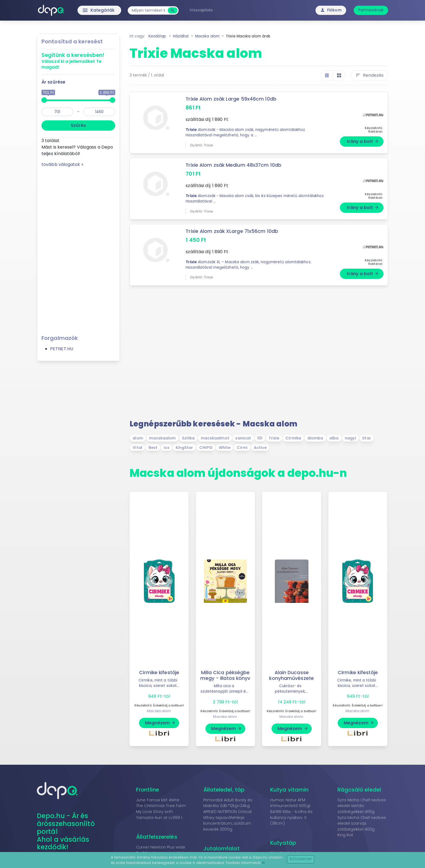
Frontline (148, 790)
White (225, 448)
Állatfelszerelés (157, 837)
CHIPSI (206, 448)
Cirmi (242, 448)
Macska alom (159, 711)
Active (260, 448)
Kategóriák (88, 10)
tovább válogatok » (62, 164)
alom (138, 438)
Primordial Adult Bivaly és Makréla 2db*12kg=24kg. (228, 803)
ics (167, 448)
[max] (99, 112)
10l (260, 438)
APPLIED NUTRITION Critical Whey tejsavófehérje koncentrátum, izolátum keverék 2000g (228, 820)
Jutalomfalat (221, 848)
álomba (315, 438)
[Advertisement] (78, 249)
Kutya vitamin (289, 790)
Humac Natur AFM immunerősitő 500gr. (291, 803)
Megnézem (160, 723)
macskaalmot (215, 438)
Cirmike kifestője (159, 673)
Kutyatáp (283, 843)
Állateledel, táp (224, 790)
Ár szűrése (53, 82)
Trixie (274, 438)
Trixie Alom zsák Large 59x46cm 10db (231, 99)
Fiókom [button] (331, 10)
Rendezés (369, 75)
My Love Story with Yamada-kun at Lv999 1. (160, 815)
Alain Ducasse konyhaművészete (292, 675)
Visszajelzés (202, 10)
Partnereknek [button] (371, 10)
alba (334, 438)
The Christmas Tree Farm (161, 806)
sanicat (243, 438)
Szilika (188, 438)
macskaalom (162, 438)
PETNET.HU (62, 349)
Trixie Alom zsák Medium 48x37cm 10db (234, 165)
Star (366, 438)
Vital (137, 448)
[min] (57, 112)
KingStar (184, 448)
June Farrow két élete (158, 800)
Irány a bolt (363, 141)
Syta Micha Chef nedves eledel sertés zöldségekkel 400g (362, 806)
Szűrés (78, 125)
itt (263, 863)
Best (153, 448)
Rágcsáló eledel (359, 790)
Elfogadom (301, 859)
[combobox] (149, 10)
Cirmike (293, 438)
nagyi (350, 438)
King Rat (345, 835)
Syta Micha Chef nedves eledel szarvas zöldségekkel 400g (362, 823)
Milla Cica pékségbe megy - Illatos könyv (225, 675)
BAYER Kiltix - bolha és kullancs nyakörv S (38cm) (291, 817)
